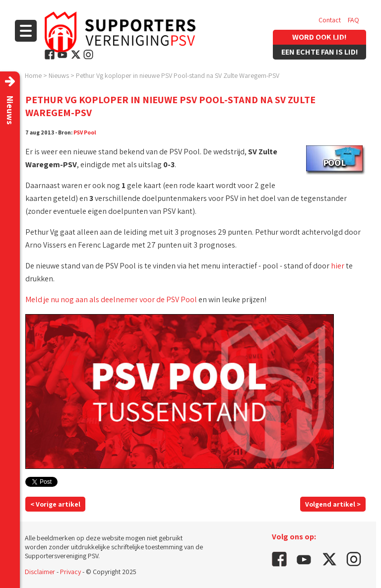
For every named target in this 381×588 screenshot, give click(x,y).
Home (33, 75)
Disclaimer (40, 572)
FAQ (353, 20)
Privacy (70, 572)
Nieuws (59, 75)
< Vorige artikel (55, 504)
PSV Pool (85, 132)
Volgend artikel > (333, 504)
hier (338, 266)
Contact (330, 20)
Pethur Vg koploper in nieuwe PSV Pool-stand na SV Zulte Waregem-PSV (178, 75)
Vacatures (333, 40)
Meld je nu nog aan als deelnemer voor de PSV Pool (111, 299)
